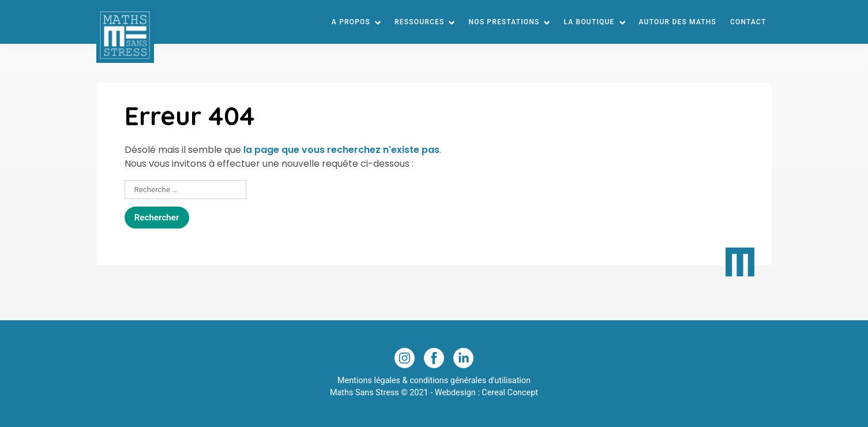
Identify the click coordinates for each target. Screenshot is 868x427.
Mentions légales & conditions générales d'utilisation (434, 381)
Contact (748, 22)
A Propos (351, 22)
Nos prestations (504, 22)
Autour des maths (678, 22)
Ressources (419, 22)
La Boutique (589, 22)
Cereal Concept (510, 393)
